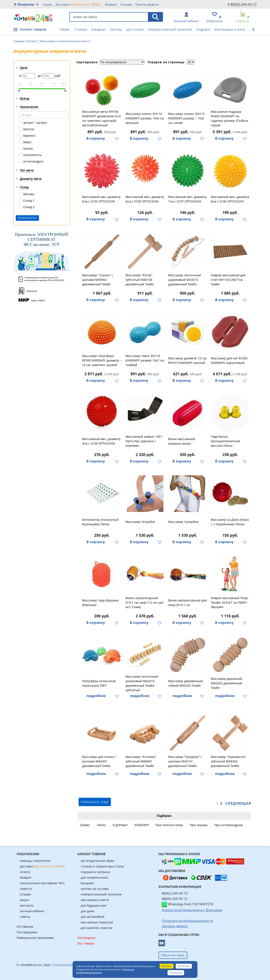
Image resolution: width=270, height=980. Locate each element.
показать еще (95, 802)
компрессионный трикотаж (101, 894)
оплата (25, 872)
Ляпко (101, 825)
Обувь (65, 29)
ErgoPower (120, 825)
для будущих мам (94, 905)
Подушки (203, 29)
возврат (26, 877)
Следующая (238, 803)
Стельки (81, 29)
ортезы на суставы (95, 889)
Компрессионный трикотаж (170, 29)
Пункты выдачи (147, 4)
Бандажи (99, 29)
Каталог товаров (33, 29)
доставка (43, 866)
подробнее (96, 696)
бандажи (87, 883)
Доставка (79, 4)
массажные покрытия (97, 922)
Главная (19, 41)
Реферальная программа (35, 938)
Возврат (111, 4)
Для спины (135, 29)
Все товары (86, 943)
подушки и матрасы (95, 872)
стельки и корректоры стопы (102, 866)
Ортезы (116, 29)
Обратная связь (173, 955)
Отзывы (126, 4)
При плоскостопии (169, 825)
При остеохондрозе (229, 825)
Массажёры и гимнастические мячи (65, 41)
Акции (48, 4)
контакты (27, 905)
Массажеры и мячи (230, 29)
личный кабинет (32, 911)
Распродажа (86, 938)
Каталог (32, 41)
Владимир (26, 4)
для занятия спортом (96, 928)
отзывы (25, 894)
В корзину (96, 138)
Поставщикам (27, 932)
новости (26, 889)
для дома (87, 911)
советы (25, 917)
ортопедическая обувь (98, 861)
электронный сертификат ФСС (42, 883)
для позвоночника (94, 877)
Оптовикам (25, 927)
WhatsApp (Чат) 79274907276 (188, 904)
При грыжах (199, 825)
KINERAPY (142, 825)
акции (24, 900)
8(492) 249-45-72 (244, 4)
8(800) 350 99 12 (175, 899)
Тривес (85, 825)
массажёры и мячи (95, 900)
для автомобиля (93, 917)
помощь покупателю (35, 861)
